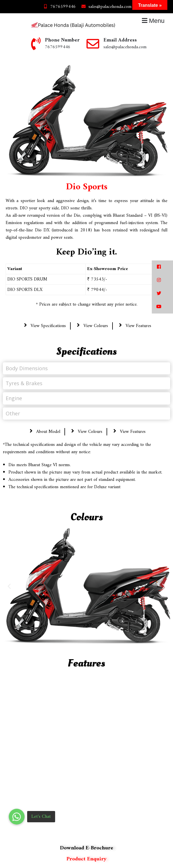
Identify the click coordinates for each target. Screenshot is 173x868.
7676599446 (59, 7)
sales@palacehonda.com (106, 7)
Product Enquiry (86, 859)
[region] (86, 756)
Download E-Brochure (86, 848)
